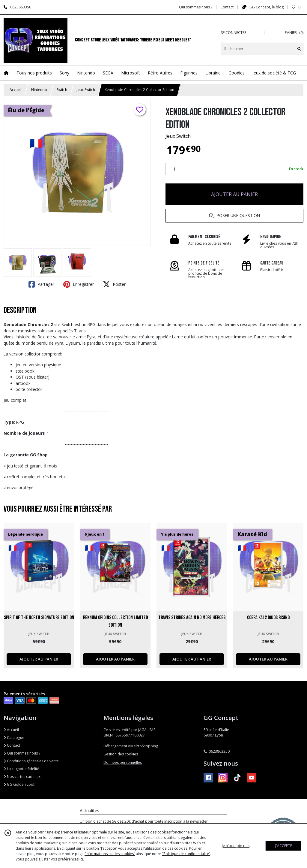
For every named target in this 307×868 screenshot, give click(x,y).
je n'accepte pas (236, 846)
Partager (41, 284)
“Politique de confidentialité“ (186, 854)
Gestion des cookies (121, 754)
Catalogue (14, 738)
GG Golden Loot (19, 784)
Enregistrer (79, 284)
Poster (114, 284)
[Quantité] (177, 169)
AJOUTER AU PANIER (234, 194)
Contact (227, 7)
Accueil (16, 90)
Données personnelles (123, 762)
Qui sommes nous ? (22, 753)
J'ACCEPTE (284, 846)
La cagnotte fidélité (21, 769)
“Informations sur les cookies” (110, 854)
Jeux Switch (86, 90)
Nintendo (39, 90)
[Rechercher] (299, 49)
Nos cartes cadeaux (22, 777)
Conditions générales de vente (31, 761)
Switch (62, 90)
